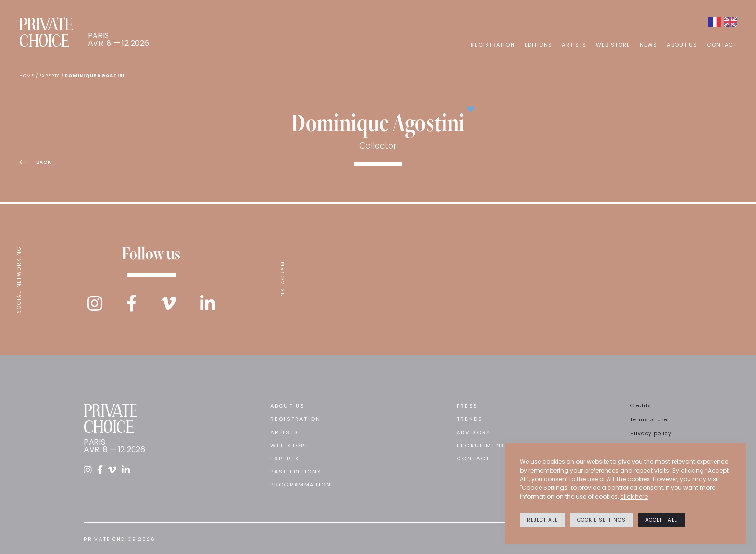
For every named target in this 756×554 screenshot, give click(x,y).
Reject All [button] (542, 520)
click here (634, 496)
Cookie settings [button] (601, 520)
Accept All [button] (661, 520)
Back (35, 162)
